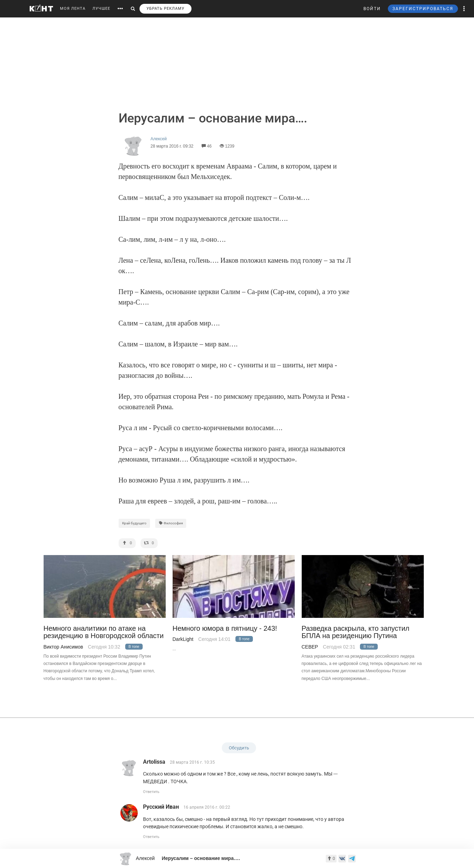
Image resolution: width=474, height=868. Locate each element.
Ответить (151, 792)
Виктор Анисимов (63, 647)
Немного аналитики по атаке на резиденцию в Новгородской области (104, 632)
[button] (464, 9)
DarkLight (183, 639)
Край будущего (134, 523)
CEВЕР (310, 647)
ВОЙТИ (372, 9)
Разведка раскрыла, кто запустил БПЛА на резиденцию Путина (356, 632)
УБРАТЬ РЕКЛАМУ (165, 9)
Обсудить (239, 748)
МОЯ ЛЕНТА (73, 9)
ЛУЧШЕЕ (101, 9)
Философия (171, 523)
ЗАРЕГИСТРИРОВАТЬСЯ (423, 9)
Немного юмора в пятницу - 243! (225, 628)
